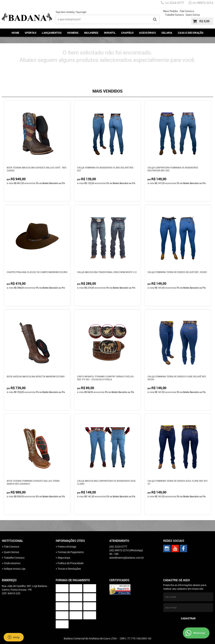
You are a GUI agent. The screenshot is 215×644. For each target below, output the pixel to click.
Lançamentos (52, 33)
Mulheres (91, 33)
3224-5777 (174, 3)
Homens (73, 33)
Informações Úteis (70, 541)
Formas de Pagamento (71, 552)
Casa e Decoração (191, 33)
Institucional (12, 541)
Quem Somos (193, 15)
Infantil (110, 33)
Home (15, 33)
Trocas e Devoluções (69, 569)
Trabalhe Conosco (174, 15)
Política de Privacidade (71, 563)
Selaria (167, 33)
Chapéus (128, 33)
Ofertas (31, 33)
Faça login (81, 12)
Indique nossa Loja (15, 569)
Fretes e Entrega (67, 547)
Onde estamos (12, 563)
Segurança (64, 558)
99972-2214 (203, 3)
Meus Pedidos (171, 11)
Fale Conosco (187, 11)
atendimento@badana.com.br (127, 558)
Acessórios (147, 33)
